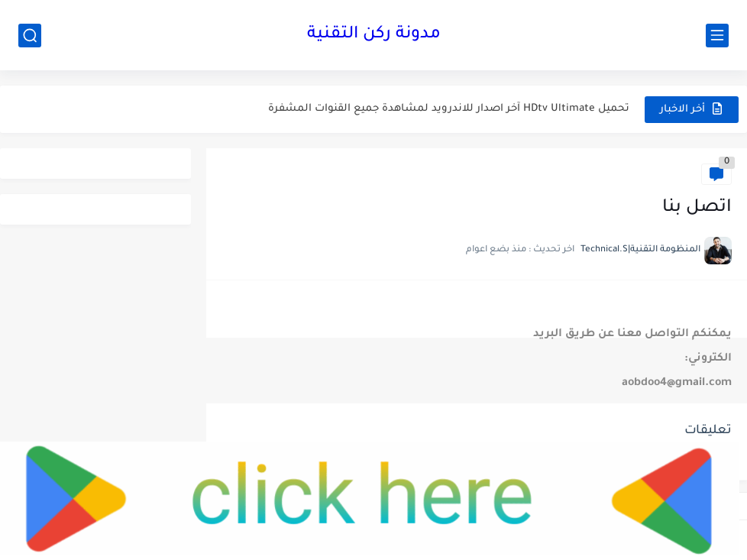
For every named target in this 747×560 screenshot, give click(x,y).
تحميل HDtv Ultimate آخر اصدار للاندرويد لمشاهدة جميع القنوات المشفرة (449, 109)
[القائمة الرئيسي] (717, 36)
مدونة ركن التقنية (374, 35)
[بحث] (30, 36)
